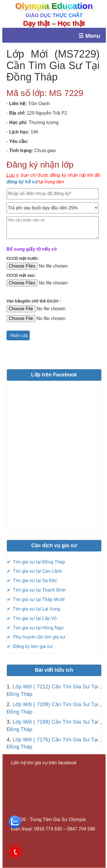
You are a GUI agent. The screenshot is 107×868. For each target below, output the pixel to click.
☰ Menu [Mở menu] (89, 36)
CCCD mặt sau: (21, 275)
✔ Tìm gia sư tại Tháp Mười (36, 599)
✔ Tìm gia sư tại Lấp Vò (32, 618)
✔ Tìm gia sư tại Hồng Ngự (35, 628)
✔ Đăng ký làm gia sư (30, 646)
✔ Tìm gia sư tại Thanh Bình (36, 590)
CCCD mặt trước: (23, 258)
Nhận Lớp (19, 335)
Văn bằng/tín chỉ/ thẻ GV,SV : (34, 301)
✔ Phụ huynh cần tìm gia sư (36, 637)
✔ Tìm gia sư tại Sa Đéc (32, 581)
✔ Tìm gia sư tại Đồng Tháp (36, 562)
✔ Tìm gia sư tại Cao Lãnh (35, 571)
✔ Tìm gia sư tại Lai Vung (34, 609)
